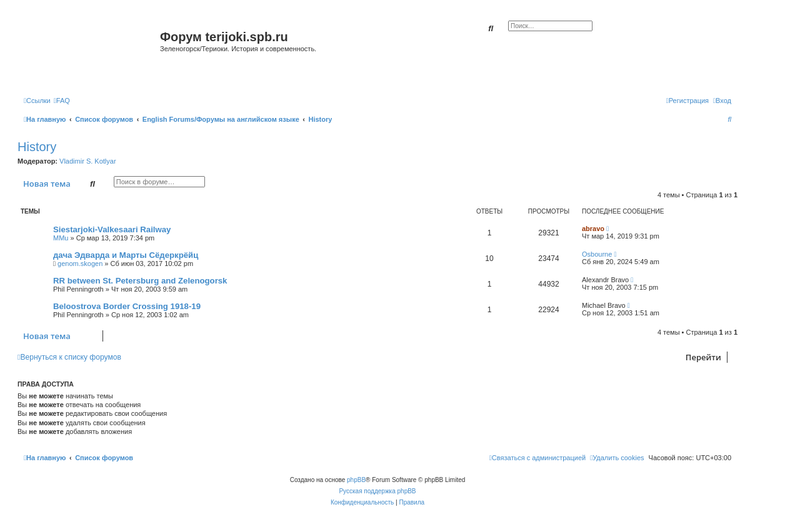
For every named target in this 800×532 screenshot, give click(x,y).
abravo (593, 229)
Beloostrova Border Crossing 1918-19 (127, 306)
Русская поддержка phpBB (377, 491)
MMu (61, 238)
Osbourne (597, 254)
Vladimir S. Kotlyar (87, 161)
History (37, 147)
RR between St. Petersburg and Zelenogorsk (140, 281)
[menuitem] (62, 101)
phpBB (356, 480)
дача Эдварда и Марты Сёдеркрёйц (126, 255)
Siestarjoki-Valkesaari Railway (112, 229)
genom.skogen (80, 264)
